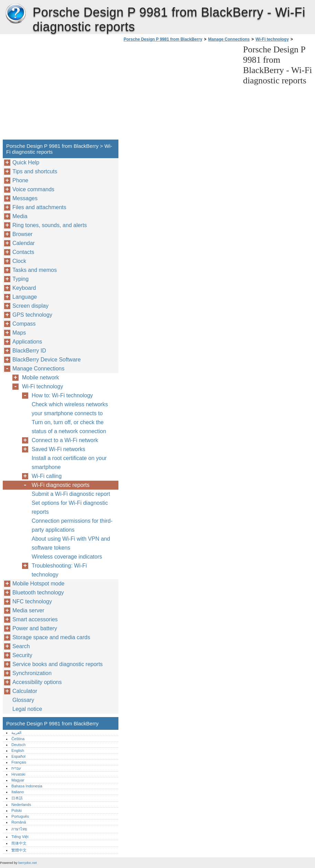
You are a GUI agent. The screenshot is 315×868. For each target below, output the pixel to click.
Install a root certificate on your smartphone (69, 463)
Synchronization (32, 673)
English (18, 750)
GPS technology (32, 315)
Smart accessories (35, 619)
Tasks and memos (35, 270)
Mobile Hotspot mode (38, 584)
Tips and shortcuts (35, 171)
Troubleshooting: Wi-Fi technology (59, 570)
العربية (16, 733)
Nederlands (21, 805)
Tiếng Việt (20, 837)
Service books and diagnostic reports (57, 664)
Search (21, 646)
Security (22, 655)
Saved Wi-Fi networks (59, 449)
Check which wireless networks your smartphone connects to (70, 409)
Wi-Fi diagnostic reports (61, 485)
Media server (28, 610)
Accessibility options (37, 682)
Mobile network (41, 377)
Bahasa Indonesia (27, 786)
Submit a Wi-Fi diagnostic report (71, 494)
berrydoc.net (27, 863)
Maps (19, 333)
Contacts (23, 252)
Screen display (30, 306)
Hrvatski (18, 774)
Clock (19, 261)
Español (18, 756)
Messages (25, 198)
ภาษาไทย (19, 829)
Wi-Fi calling (47, 476)
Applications (27, 342)
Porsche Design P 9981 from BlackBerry (15, 14)
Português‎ (20, 816)
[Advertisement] (180, 93)
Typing (20, 279)
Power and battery (35, 628)
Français (19, 762)
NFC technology (32, 601)
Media (20, 216)
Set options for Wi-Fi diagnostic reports (70, 507)
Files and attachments (39, 207)
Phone (20, 180)
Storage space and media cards (51, 637)
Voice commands (33, 189)
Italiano (18, 792)
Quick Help (26, 162)
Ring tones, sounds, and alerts (50, 225)
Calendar (24, 243)
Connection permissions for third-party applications (72, 525)
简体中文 (19, 843)
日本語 (17, 798)
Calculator (25, 691)
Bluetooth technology (38, 593)
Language (25, 297)
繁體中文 (19, 850)
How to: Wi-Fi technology (62, 395)
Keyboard (24, 288)
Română (19, 822)
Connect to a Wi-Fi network (65, 440)
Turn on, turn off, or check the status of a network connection (69, 427)
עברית (16, 768)
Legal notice (27, 709)
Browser (23, 234)
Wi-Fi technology (272, 39)
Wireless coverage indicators (67, 557)
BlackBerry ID (29, 351)
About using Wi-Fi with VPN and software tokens (71, 543)
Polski (17, 810)
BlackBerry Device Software (46, 360)
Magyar (18, 780)
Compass (24, 324)
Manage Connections (229, 39)
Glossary (23, 700)
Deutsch (18, 745)
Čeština (18, 739)
